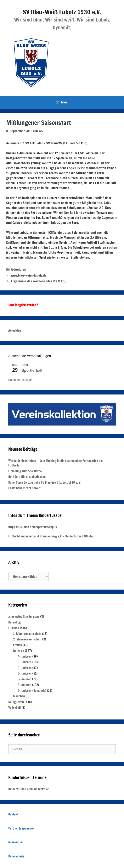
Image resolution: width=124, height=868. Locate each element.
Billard (13, 622)
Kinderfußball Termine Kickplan (29, 789)
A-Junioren (19, 269)
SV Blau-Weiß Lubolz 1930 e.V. (62, 12)
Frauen (18, 645)
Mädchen (19, 696)
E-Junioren (24, 679)
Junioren (19, 651)
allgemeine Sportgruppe (24, 617)
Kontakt (13, 814)
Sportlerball (32, 370)
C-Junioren (25, 668)
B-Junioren (25, 662)
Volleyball (15, 708)
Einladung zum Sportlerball (26, 471)
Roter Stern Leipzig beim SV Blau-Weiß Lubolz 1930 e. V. (45, 483)
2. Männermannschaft (27, 639)
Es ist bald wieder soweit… (26, 488)
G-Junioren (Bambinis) (32, 691)
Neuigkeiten (16, 702)
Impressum (15, 842)
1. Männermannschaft (27, 634)
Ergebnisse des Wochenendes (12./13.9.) (39, 281)
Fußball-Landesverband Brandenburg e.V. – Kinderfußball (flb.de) (51, 536)
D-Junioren (25, 673)
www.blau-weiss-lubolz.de (29, 275)
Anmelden (15, 330)
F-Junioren (24, 685)
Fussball (14, 628)
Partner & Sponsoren (22, 828)
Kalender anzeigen (20, 380)
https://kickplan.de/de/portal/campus (33, 527)
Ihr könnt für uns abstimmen (27, 477)
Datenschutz (16, 856)
